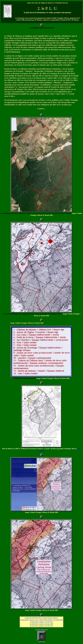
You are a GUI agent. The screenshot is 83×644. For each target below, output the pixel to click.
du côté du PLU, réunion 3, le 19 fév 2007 (41, 622)
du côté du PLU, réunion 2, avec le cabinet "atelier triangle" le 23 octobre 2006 (41, 620)
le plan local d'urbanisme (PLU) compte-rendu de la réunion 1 (42, 618)
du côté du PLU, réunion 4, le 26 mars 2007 (41, 624)
